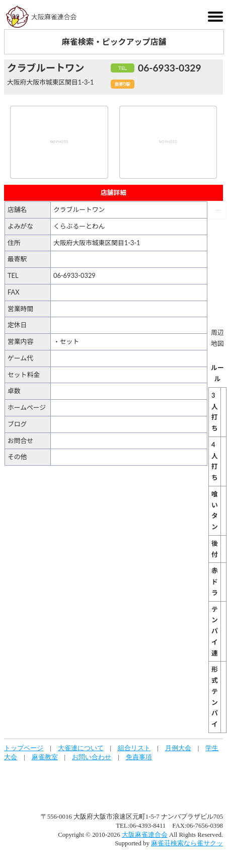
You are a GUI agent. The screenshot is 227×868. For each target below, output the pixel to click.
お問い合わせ (92, 757)
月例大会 (178, 748)
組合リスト (134, 748)
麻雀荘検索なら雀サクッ (187, 843)
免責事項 (139, 757)
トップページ (24, 748)
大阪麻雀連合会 (145, 835)
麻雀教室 (45, 757)
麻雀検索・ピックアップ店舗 (114, 42)
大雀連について (81, 748)
